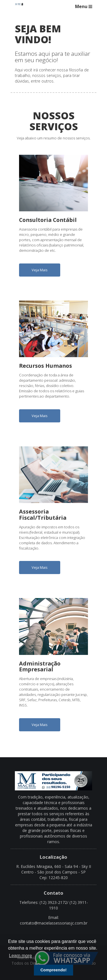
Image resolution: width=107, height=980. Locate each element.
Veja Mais (40, 270)
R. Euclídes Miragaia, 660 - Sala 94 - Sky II (54, 866)
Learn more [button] (20, 956)
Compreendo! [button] (53, 970)
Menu (84, 7)
